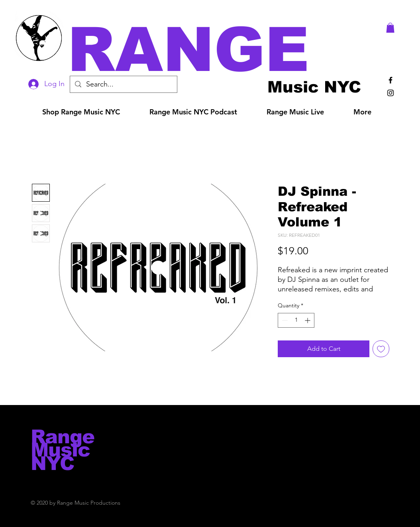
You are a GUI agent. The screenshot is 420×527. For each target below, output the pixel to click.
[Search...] (123, 84)
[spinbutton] (296, 320)
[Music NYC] (314, 87)
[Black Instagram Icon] (391, 93)
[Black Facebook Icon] (391, 80)
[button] (221, 50)
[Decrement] (284, 320)
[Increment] (308, 320)
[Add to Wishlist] (381, 349)
